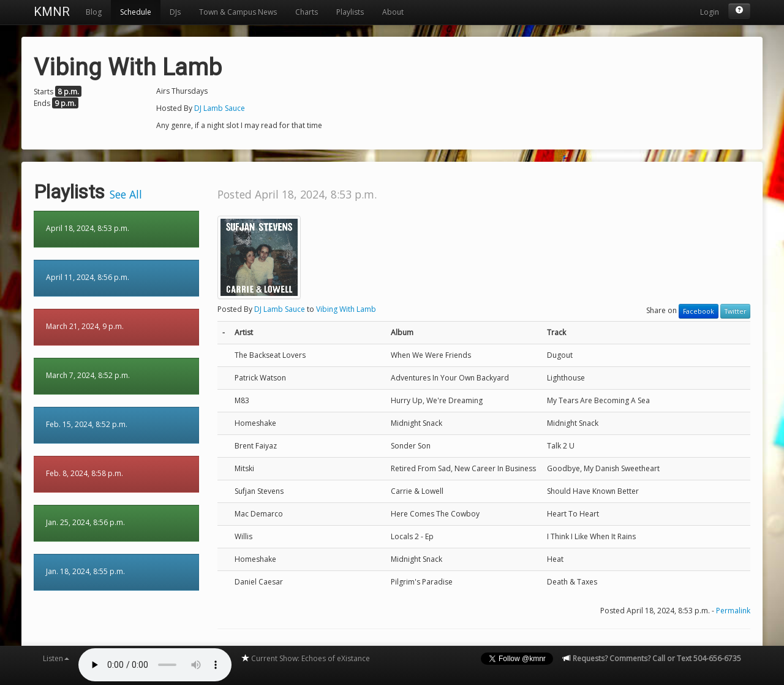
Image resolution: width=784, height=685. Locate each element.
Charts (307, 12)
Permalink (733, 611)
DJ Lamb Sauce (220, 108)
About (393, 12)
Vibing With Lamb (346, 309)
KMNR (52, 12)
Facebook (699, 311)
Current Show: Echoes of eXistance (305, 658)
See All (126, 194)
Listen (56, 658)
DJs (175, 12)
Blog (94, 12)
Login (710, 12)
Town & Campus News (238, 12)
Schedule (136, 12)
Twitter (735, 311)
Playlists (350, 12)
